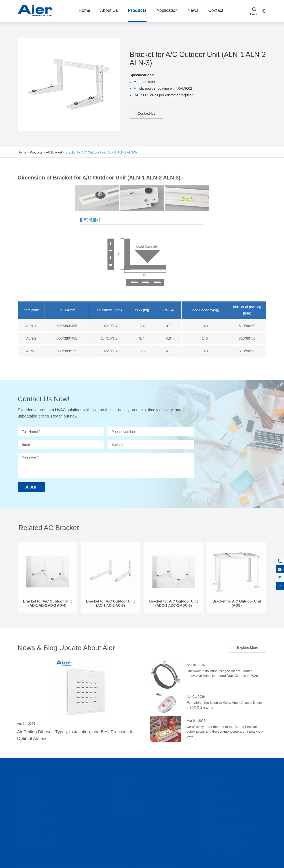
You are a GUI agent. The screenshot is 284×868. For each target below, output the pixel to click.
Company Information (128, 801)
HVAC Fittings (28, 827)
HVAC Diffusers (29, 808)
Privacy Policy (164, 866)
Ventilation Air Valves (32, 801)
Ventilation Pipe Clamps (34, 821)
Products (137, 10)
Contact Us (146, 114)
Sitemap (141, 866)
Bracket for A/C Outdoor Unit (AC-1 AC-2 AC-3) (110, 606)
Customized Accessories (35, 840)
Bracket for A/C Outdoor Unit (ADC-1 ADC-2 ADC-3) (174, 606)
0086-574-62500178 (218, 796)
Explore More (248, 645)
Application (167, 10)
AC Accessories (29, 834)
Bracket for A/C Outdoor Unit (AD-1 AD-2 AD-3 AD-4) (47, 606)
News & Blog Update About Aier (66, 645)
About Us (109, 10)
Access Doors (28, 814)
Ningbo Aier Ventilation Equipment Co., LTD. (66, 866)
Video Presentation (126, 808)
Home (85, 10)
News (193, 10)
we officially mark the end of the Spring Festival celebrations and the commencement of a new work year (227, 732)
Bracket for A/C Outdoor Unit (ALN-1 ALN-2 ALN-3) (101, 152)
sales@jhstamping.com (220, 811)
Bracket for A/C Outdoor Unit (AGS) (237, 606)
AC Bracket (54, 152)
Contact (216, 10)
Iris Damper (26, 795)
